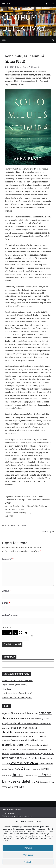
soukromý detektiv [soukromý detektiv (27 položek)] (8, 769)
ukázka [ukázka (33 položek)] (35, 775)
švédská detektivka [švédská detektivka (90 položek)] (13, 787)
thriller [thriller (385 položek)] (17, 775)
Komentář (8, 559)
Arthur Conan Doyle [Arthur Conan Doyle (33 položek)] (34, 724)
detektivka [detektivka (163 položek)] (9, 732)
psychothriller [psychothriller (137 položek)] (11, 758)
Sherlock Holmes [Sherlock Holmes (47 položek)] (46, 763)
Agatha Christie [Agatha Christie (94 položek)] (11, 713)
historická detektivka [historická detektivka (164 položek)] (17, 745)
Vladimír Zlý (48, 531)
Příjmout (28, 848)
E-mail (6, 603)
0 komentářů (35, 67)
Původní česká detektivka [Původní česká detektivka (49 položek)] (33, 758)
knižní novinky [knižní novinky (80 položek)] (20, 749)
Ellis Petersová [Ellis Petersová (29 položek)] (34, 737)
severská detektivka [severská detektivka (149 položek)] (24, 763)
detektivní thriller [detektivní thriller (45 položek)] (37, 733)
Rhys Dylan (7, 689)
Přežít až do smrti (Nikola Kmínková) (17, 680)
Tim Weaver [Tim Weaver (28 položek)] (27, 775)
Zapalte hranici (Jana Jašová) (15, 685)
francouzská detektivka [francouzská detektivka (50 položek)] (21, 740)
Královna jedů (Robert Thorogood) (17, 697)
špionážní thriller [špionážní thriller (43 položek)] (47, 782)
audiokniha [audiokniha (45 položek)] (47, 724)
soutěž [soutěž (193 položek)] (20, 768)
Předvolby (28, 862)
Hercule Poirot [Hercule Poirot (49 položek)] (39, 740)
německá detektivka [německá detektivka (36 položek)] (17, 754)
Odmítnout (28, 855)
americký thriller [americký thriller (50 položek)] (42, 719)
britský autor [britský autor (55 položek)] (33, 728)
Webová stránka (10, 615)
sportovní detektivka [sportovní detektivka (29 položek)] (33, 769)
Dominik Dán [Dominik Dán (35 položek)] (24, 737)
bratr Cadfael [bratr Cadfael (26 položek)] (6, 728)
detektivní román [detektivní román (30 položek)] (23, 733)
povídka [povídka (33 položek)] (29, 754)
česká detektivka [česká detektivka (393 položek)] (25, 781)
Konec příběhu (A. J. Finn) (14, 525)
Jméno (6, 591)
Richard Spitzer (22, 67)
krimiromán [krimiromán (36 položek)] (33, 750)
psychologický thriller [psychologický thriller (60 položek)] (43, 753)
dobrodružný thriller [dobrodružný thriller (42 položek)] (10, 737)
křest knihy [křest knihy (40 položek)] (42, 750)
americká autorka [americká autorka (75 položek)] (29, 713)
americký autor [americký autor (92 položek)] (26, 718)
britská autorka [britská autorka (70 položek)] (19, 728)
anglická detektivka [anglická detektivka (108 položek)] (14, 723)
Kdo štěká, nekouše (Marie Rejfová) (17, 693)
